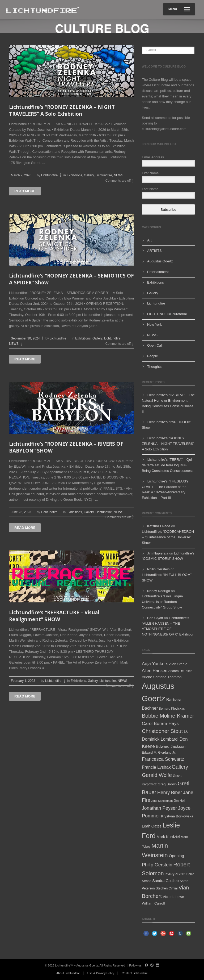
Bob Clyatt (155, 618)
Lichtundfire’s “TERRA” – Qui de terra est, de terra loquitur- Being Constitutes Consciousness (168, 465)
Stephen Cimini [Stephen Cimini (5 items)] (167, 888)
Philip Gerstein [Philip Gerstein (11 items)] (157, 865)
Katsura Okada (159, 526)
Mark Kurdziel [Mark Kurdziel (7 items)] (168, 837)
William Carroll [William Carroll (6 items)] (153, 903)
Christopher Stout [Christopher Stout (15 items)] (162, 731)
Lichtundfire (49, 175)
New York (154, 325)
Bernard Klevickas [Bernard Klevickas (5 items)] (172, 709)
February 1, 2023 (23, 681)
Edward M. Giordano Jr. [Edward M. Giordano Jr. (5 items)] (159, 753)
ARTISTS (154, 251)
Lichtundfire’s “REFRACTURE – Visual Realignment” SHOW (54, 616)
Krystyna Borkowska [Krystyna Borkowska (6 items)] (177, 816)
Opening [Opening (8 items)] (176, 856)
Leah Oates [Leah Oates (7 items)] (152, 826)
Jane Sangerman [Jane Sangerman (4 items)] (162, 801)
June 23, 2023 (21, 512)
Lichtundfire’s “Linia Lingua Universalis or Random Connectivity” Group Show (162, 602)
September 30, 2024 (25, 338)
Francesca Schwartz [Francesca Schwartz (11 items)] (163, 759)
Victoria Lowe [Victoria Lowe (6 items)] (173, 897)
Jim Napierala (158, 553)
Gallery (89, 175)
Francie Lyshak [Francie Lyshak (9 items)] (156, 767)
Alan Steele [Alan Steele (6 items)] (178, 664)
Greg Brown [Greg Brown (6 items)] (167, 784)
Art (149, 240)
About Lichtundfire (68, 973)
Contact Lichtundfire (135, 973)
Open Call (155, 345)
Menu (179, 9)
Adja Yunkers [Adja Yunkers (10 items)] (155, 664)
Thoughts (154, 367)
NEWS (118, 175)
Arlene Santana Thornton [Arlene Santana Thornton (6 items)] (162, 677)
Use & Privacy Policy (101, 973)
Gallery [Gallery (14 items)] (180, 767)
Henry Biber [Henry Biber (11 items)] (170, 793)
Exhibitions (74, 175)
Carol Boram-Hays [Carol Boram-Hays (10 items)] (160, 724)
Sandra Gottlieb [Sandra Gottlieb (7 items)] (165, 881)
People (152, 356)
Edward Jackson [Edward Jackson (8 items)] (171, 746)
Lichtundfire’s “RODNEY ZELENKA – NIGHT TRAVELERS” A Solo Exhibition (62, 111)
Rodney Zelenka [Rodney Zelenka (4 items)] (175, 874)
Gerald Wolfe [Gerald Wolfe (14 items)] (157, 775)
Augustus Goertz (160, 261)
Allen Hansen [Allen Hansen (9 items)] (155, 670)
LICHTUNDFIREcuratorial (167, 314)
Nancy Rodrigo (159, 591)
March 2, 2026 (21, 175)
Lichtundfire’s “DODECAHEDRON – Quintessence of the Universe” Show (168, 537)
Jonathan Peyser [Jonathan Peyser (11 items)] (159, 808)
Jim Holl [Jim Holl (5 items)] (179, 801)
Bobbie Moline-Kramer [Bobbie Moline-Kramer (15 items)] (168, 716)
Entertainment (158, 272)
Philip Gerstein (158, 569)
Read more (25, 191)
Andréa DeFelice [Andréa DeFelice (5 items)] (180, 671)
